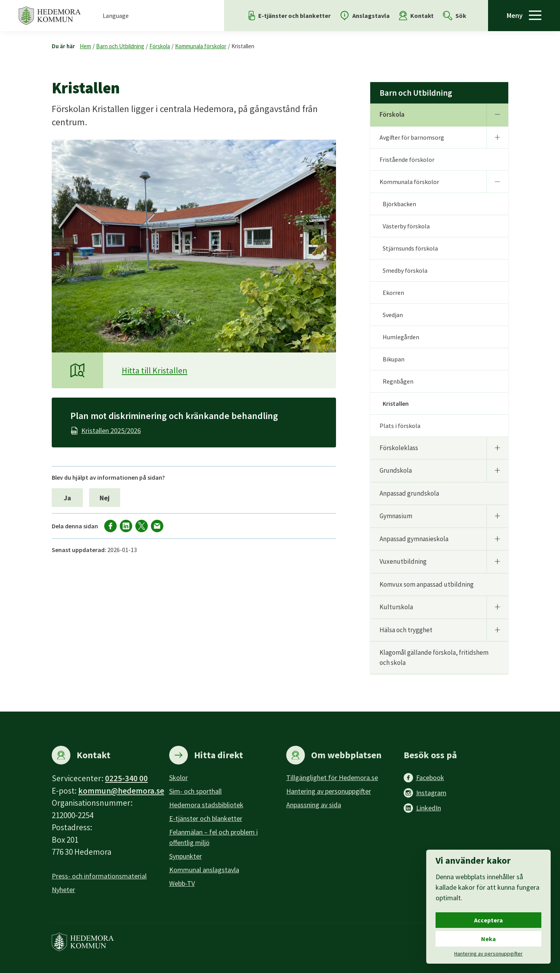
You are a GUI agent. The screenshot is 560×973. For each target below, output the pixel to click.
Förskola (160, 46)
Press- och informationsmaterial (99, 876)
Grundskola (396, 470)
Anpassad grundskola (409, 493)
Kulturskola (396, 607)
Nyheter (63, 890)
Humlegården (401, 337)
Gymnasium (396, 516)
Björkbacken (399, 204)
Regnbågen (398, 381)
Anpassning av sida (314, 805)
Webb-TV (182, 883)
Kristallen (243, 46)
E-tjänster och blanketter (206, 818)
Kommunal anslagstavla (204, 870)
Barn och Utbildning (120, 46)
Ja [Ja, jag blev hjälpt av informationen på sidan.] (67, 498)
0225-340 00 (126, 778)
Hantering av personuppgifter (329, 791)
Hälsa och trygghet (406, 630)
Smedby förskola (405, 270)
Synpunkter (185, 856)
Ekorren (393, 293)
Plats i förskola (400, 426)
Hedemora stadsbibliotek (206, 805)
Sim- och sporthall (195, 791)
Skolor (178, 778)
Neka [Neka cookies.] (488, 939)
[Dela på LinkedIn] (126, 526)
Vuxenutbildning (403, 561)
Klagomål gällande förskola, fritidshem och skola (434, 657)
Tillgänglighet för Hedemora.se (332, 778)
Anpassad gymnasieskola (414, 539)
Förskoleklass (399, 448)
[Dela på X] (142, 526)
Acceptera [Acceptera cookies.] (488, 920)
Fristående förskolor (407, 160)
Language (116, 16)
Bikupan (394, 359)
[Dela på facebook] (110, 526)
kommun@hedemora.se (121, 791)
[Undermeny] (497, 114)
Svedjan (393, 315)
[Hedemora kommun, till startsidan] (50, 16)
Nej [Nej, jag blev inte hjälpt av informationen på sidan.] (105, 498)
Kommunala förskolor (201, 46)
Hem (85, 46)
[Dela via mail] (157, 526)
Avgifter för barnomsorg (412, 137)
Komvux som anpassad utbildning (427, 584)
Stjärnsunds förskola (410, 248)
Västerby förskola (406, 226)
